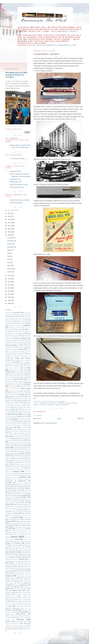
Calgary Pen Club (15, 171)
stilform (26, 587)
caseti (17, 348)
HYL (20, 424)
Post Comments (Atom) (49, 423)
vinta (15, 612)
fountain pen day (25, 395)
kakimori (20, 438)
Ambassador (25, 318)
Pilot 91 (26, 539)
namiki (22, 486)
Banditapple (12, 328)
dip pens (20, 374)
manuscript (10, 468)
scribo (15, 568)
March (9, 266)
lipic (19, 457)
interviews (10, 431)
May (9, 259)
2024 (10, 216)
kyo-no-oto (11, 446)
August (10, 250)
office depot (9, 503)
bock (15, 335)
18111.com (8, 313)
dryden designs (15, 377)
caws (22, 348)
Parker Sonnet (24, 519)
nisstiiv (12, 497)
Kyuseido (19, 446)
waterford (8, 620)
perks (7, 537)
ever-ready (26, 387)
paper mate (25, 513)
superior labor (22, 592)
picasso (27, 537)
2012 (10, 291)
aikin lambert (9, 316)
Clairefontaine (25, 353)
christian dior (16, 353)
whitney (7, 623)
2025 (10, 213)
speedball (8, 585)
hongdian (25, 422)
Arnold (26, 320)
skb (6, 580)
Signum (18, 578)
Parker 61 (16, 519)
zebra (19, 629)
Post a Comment (38, 415)
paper (16, 513)
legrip (9, 453)
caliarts (27, 342)
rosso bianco (14, 559)
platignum (8, 543)
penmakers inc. (24, 531)
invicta (16, 431)
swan (29, 592)
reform (22, 550)
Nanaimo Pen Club (16, 182)
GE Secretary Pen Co (14, 404)
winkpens (8, 625)
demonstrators (13, 370)
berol (29, 330)
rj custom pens (9, 556)
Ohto (17, 503)
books (20, 335)
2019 (10, 232)
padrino (19, 512)
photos (36, 405)
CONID (8, 358)
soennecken (20, 580)
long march (25, 460)
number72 (8, 501)
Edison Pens (18, 381)
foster (7, 395)
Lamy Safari (17, 448)
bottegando (14, 337)
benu (23, 330)
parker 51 (8, 519)
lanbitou (26, 448)
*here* (73, 31)
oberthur (15, 501)
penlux (16, 531)
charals (21, 349)
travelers (7, 605)
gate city (28, 402)
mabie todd (9, 464)
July (9, 253)
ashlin (29, 322)
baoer (20, 328)
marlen (18, 468)
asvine (14, 323)
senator (7, 574)
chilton (14, 351)
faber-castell (26, 389)
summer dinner (17, 590)
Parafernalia (8, 517)
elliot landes (18, 383)
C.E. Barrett (8, 342)
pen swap (15, 527)
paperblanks (17, 515)
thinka (16, 601)
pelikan (8, 521)
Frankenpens (25, 398)
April (9, 262)
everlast (7, 389)
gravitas (13, 411)
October (10, 244)
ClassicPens (8, 355)
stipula (7, 589)
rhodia (9, 554)
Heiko (24, 418)
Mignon (28, 473)
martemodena (27, 468)
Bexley (10, 332)
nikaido (25, 495)
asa (24, 322)
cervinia (10, 349)
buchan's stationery (21, 339)
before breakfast (15, 330)
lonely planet (17, 460)
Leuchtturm (17, 455)
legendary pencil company (24, 451)
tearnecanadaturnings (11, 598)
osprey (15, 508)
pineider (8, 541)
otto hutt (13, 510)
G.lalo (13, 402)
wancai (7, 618)
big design (25, 332)
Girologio (20, 407)
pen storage (22, 525)
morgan (26, 483)
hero (13, 420)
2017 (10, 276)
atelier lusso (21, 323)
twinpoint (28, 605)
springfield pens (24, 585)
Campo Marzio (24, 344)
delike (22, 368)
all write (26, 316)
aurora (28, 323)
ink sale (23, 427)
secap (17, 572)
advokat (27, 314)
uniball (26, 607)
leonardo (15, 453)
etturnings (11, 387)
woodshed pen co (10, 627)
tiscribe (7, 603)
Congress (25, 357)
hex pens (20, 420)
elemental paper (9, 383)
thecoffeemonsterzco (18, 599)
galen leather (20, 402)
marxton (26, 469)
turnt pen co (15, 605)
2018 (10, 235)
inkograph (21, 429)
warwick (26, 618)
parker (75, 403)
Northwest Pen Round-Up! (13, 499)
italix (22, 431)
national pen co (10, 492)
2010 (10, 297)
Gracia (7, 411)
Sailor (7, 563)
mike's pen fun (11, 475)
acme (7, 314)
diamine (8, 372)
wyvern (18, 627)
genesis (14, 406)
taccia (9, 594)
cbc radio (28, 348)
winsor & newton (18, 625)
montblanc (23, 477)
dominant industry (24, 376)
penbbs (10, 529)
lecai (13, 451)
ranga (13, 549)
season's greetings (19, 570)
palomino (10, 513)
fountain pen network (15, 397)
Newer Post (37, 419)
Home (59, 419)
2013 (10, 288)
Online (15, 505)
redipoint (8, 550)
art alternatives (9, 322)
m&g (27, 462)
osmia (26, 506)
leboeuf (7, 451)
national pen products (23, 492)
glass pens (16, 409)
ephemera (19, 385)
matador (7, 472)
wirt (27, 625)
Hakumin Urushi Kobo (25, 413)
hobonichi (8, 422)
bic (17, 332)
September (11, 247)
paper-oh (8, 515)
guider (9, 413)
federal (11, 391)
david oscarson (11, 366)
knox (27, 442)
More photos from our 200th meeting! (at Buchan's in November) (16, 75)
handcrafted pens (13, 414)
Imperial (26, 424)
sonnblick (8, 581)
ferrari (16, 391)
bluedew (10, 335)
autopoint (18, 326)
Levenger (26, 455)
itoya (26, 431)
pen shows (11, 525)
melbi (27, 472)
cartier (12, 348)
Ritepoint (26, 554)
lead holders (25, 450)
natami (16, 488)
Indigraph (25, 425)
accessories (17, 313)
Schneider (8, 567)
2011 (9, 294)
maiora (27, 464)
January (10, 272)
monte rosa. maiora (23, 479)
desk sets (53, 403)
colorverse (8, 357)
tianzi (21, 601)
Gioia (13, 407)
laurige (12, 450)
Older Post (80, 419)
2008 (10, 303)
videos (9, 612)
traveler (26, 603)
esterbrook (27, 385)
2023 (10, 220)
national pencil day (11, 494)
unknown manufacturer (13, 608)
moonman (8, 483)
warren (20, 618)
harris (7, 418)
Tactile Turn (17, 594)
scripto (27, 568)
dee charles (14, 368)
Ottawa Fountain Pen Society (19, 185)
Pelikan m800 (20, 521)
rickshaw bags (17, 554)
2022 (10, 223)
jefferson (26, 435)
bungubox (8, 340)
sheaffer (43, 405)
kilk (22, 442)
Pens (27, 533)
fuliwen (7, 402)
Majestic (8, 466)
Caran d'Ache (10, 346)
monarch (26, 475)
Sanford (14, 565)
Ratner (20, 549)
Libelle (7, 457)
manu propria (27, 466)
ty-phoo (18, 607)
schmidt (26, 565)
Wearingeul (18, 622)
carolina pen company (23, 346)
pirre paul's (17, 541)
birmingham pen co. (10, 333)
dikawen (13, 374)
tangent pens (21, 596)
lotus (22, 462)
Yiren (13, 629)
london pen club (16, 459)
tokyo (13, 603)
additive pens (19, 314)
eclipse (21, 379)
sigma (12, 578)
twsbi (10, 606)
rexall (29, 552)
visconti (21, 612)
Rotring (22, 559)
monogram (8, 477)
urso (26, 608)
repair (7, 552)
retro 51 (15, 552)
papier (26, 515)
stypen (22, 589)
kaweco (28, 440)
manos (20, 466)
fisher (26, 393)
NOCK (17, 497)
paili (29, 512)
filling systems (18, 393)
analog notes (9, 320)
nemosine (28, 494)
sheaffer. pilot (21, 576)
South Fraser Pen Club (17, 187)
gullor (15, 413)
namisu (28, 486)
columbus (17, 357)
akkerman (19, 316)
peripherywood (24, 534)
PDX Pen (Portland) (16, 203)
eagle (15, 379)
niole (7, 497)
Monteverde (22, 481)
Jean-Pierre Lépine (16, 435)
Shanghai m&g (24, 574)
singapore (26, 578)
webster (26, 622)
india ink (17, 425)
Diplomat (28, 374)
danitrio (28, 364)
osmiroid (8, 508)
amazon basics (15, 318)
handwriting (25, 414)
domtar (7, 377)
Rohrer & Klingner (16, 557)
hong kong (16, 422)
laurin (18, 450)
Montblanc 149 (9, 479)
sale (14, 563)
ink (15, 427)
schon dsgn (18, 567)
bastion (26, 328)
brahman (22, 337)
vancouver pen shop (12, 610)
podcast (12, 545)
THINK (9, 601)
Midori (22, 473)
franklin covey (10, 400)
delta (29, 368)
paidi (25, 512)
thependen (28, 599)
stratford (16, 589)
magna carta (19, 464)
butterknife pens (24, 340)
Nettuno (9, 495)
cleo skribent (18, 355)
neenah (21, 494)
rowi (15, 561)
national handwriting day (20, 490)
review (23, 552)
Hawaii (13, 418)
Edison (9, 381)
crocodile (8, 362)
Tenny (20, 598)
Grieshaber (21, 411)
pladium (26, 541)
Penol (21, 533)
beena (7, 330)
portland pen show (12, 547)
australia (11, 326)
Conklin (17, 358)
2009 (10, 300)
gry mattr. (28, 411)
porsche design (27, 545)
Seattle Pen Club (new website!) (20, 200)
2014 (10, 285)
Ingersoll (8, 427)
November (11, 241)
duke (23, 377)
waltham (26, 616)
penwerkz (15, 534)
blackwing (27, 333)
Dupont (28, 377)
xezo (24, 627)
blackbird (20, 333)
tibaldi (27, 601)
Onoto (22, 505)
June (9, 256)
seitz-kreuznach (24, 572)
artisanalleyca (18, 322)
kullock (24, 444)
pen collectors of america (17, 523)
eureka (18, 387)
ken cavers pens (13, 442)
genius (20, 406)
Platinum (18, 543)
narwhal (10, 488)
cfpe (15, 349)
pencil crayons (20, 529)
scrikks (21, 568)
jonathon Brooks (17, 436)
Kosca (13, 444)
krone (18, 444)
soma (27, 580)
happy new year (22, 416)
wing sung (23, 623)
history (27, 420)
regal (27, 550)
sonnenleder (16, 581)
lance (7, 450)
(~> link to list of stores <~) (18, 159)
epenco (13, 385)
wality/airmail (9, 616)
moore (18, 483)
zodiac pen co (27, 629)
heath (18, 418)
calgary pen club (18, 342)
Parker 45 (26, 517)
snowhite (12, 580)
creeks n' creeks (24, 360)
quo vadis (22, 547)
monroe (15, 477)
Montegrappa (9, 481)
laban (26, 446)
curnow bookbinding (25, 362)
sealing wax (8, 570)
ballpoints (44, 403)
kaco (8, 438)
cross (14, 362)
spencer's (51, 405)
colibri (26, 355)
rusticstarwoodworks (23, 561)
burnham (15, 340)
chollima (22, 351)
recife (27, 549)
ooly (27, 505)
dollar (15, 376)
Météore (16, 473)
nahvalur (8, 486)
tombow (20, 603)
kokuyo (7, 444)
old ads (68, 403)
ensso (7, 385)
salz (19, 563)
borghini (26, 335)
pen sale (28, 523)
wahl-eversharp (62, 405)
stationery (17, 587)
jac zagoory (15, 433)
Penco (10, 531)
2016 (10, 279)
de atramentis (20, 366)
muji (14, 485)
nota (27, 499)
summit (14, 592)
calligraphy (8, 344)
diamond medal (19, 372)
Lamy (7, 448)
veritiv (23, 610)
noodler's (25, 497)
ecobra (29, 379)
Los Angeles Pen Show (12, 462)
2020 (10, 229)
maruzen (19, 469)
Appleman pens (18, 320)
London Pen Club (15, 179)
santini (20, 565)
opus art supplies (18, 506)
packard (13, 512)
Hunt (15, 424)
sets (14, 574)
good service (25, 409)
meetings (61, 403)
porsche (18, 545)
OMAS (8, 504)
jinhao (7, 436)
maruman (11, 469)
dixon (10, 376)
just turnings (27, 436)
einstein (26, 381)
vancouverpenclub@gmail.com (56, 45)
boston (7, 337)
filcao (9, 393)
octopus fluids (24, 501)
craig (15, 360)
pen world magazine (25, 527)
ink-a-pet (14, 429)
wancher (14, 618)
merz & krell (9, 473)
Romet (26, 557)
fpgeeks (17, 398)
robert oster (19, 556)
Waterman (20, 619)
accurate (26, 313)
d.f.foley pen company (13, 364)
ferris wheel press (25, 391)
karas (21, 440)
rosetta (7, 559)
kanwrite (15, 440)
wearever (8, 621)
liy (24, 457)
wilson (15, 623)
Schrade (26, 567)
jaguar (23, 433)
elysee (25, 383)
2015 (10, 282)
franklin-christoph (22, 400)
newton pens (17, 495)
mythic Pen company (23, 485)
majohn (14, 466)
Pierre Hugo (9, 539)
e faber (9, 379)
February (10, 269)
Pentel (7, 534)
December (11, 238)
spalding (25, 583)
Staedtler (8, 587)
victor (29, 610)
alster (7, 318)
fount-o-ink (14, 395)
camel (15, 344)
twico (22, 605)
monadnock (19, 475)
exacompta (15, 389)
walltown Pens (18, 616)
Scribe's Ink (8, 568)
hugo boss (8, 424)
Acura (12, 314)
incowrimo (8, 425)
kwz (29, 444)
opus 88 (8, 506)
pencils (28, 529)
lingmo (13, 457)
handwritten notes (10, 416)
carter (7, 348)
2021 (10, 226)
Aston (9, 323)
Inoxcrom (28, 429)
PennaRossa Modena (11, 533)
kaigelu (14, 438)
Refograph (15, 550)
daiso (22, 364)
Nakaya (15, 486)
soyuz (18, 583)
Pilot (17, 539)
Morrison (8, 485)
